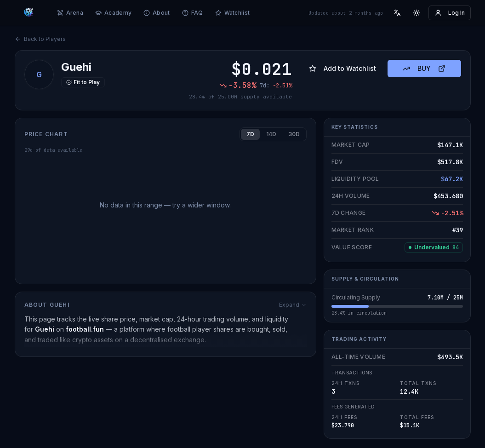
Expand (293, 305)
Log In (450, 13)
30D (294, 134)
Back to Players (40, 39)
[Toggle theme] (417, 13)
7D (250, 134)
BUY (424, 68)
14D (271, 134)
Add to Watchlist (342, 68)
